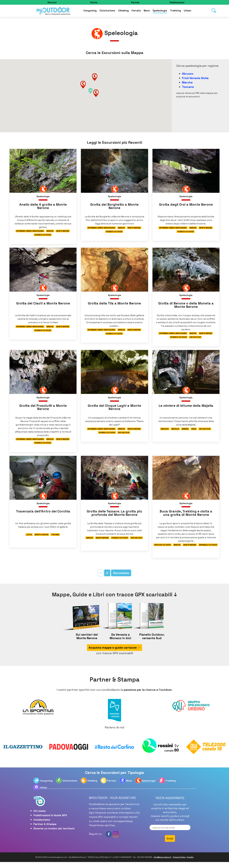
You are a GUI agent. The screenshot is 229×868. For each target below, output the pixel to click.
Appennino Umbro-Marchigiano (30, 231)
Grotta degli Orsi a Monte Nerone (186, 205)
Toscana (188, 87)
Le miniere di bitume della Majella (186, 409)
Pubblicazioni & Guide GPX (50, 821)
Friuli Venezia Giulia (195, 78)
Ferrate (136, 11)
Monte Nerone (63, 231)
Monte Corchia (42, 540)
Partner (135, 2)
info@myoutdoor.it (162, 863)
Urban (187, 11)
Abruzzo (188, 74)
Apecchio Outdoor (163, 550)
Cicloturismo (107, 11)
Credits (190, 863)
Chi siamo (40, 817)
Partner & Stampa (45, 830)
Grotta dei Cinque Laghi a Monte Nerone (114, 411)
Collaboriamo (42, 826)
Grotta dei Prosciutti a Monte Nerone (43, 411)
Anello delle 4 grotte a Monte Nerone (43, 206)
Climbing (123, 11)
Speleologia (160, 11)
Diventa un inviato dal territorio (54, 834)
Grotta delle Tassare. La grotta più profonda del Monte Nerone (114, 518)
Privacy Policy (179, 863)
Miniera (185, 432)
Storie (94, 2)
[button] (96, 93)
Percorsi (52, 2)
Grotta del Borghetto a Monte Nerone (114, 206)
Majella (175, 432)
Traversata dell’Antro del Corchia (43, 516)
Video (194, 432)
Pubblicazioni (177, 2)
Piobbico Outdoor (43, 235)
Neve (147, 11)
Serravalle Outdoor (208, 550)
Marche (187, 82)
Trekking (175, 11)
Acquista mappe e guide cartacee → (114, 654)
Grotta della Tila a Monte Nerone (114, 305)
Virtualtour (195, 339)
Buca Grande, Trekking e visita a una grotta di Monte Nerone (186, 518)
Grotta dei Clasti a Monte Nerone (43, 305)
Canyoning (90, 11)
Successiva (121, 579)
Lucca (29, 540)
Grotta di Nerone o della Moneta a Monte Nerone (186, 307)
